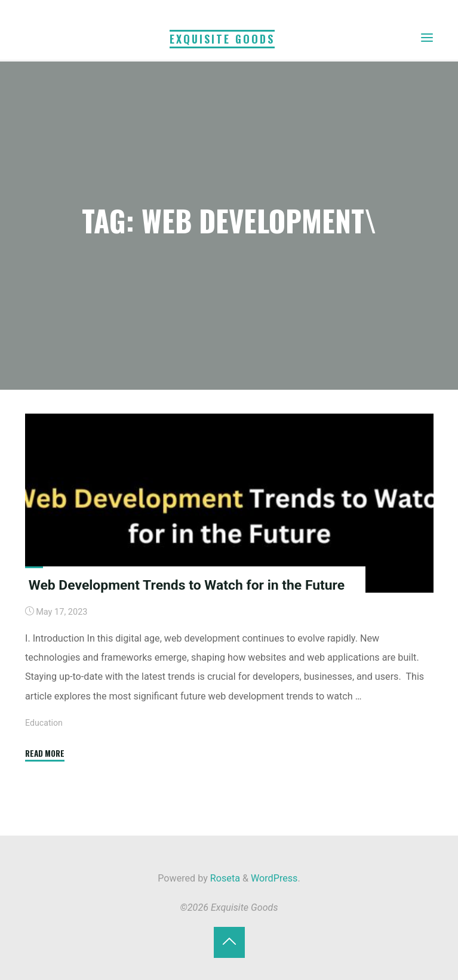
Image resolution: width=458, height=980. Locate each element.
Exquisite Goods (222, 38)
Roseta (224, 878)
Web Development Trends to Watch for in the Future (188, 585)
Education (44, 723)
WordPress (274, 878)
